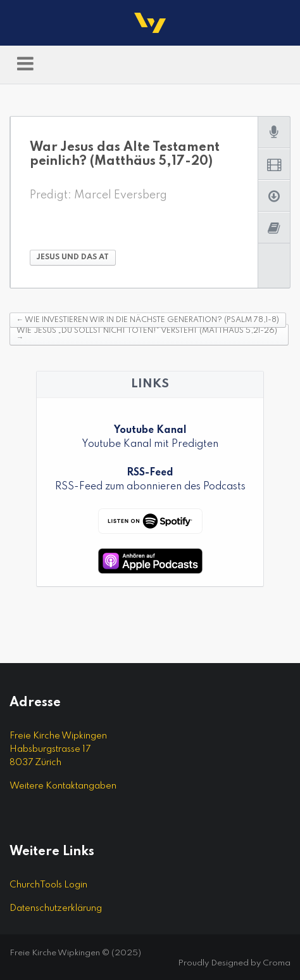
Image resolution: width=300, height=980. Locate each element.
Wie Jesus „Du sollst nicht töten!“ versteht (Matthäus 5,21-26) (147, 334)
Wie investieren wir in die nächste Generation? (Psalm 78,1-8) (148, 320)
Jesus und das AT (73, 257)
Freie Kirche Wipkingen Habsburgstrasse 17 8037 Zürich (58, 749)
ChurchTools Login (48, 885)
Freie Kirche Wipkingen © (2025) (75, 953)
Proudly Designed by (234, 963)
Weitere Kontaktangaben (63, 786)
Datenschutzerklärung (56, 908)
